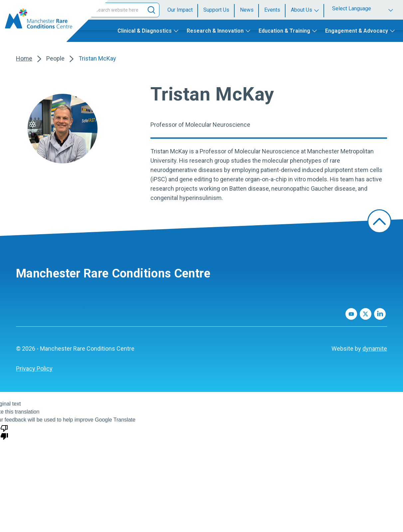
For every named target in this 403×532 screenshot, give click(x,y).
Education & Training (284, 31)
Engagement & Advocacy (357, 31)
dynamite (375, 349)
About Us (302, 10)
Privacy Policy (34, 368)
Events (272, 10)
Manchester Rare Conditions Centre (113, 273)
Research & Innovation (215, 31)
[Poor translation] (4, 432)
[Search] (151, 10)
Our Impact (180, 10)
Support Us (216, 10)
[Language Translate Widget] (364, 8)
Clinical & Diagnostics (145, 31)
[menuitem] (183, 10)
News (247, 10)
